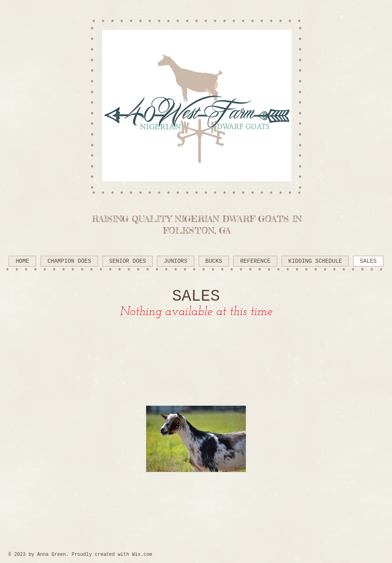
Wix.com (142, 555)
